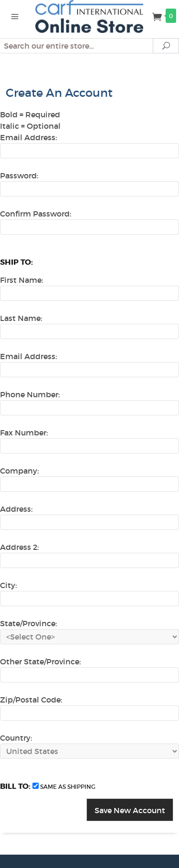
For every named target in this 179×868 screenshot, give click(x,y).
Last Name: (21, 318)
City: (8, 585)
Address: (16, 509)
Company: (19, 471)
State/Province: (28, 623)
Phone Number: (30, 394)
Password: (19, 176)
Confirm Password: (36, 214)
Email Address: (28, 137)
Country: (16, 738)
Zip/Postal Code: (31, 700)
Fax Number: (24, 433)
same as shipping (68, 787)
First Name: (21, 280)
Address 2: (19, 547)
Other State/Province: (40, 661)
